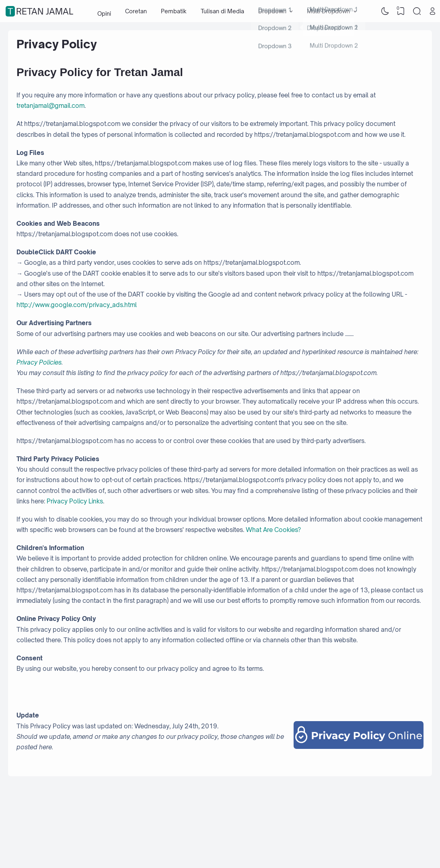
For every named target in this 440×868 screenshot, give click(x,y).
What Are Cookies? (273, 530)
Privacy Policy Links (75, 501)
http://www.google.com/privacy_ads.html (77, 305)
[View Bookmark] (401, 11)
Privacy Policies (39, 362)
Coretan (136, 11)
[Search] (417, 11)
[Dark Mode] (385, 11)
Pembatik (174, 11)
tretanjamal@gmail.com (50, 106)
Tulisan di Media (222, 11)
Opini (104, 11)
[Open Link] (433, 11)
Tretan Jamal (40, 11)
